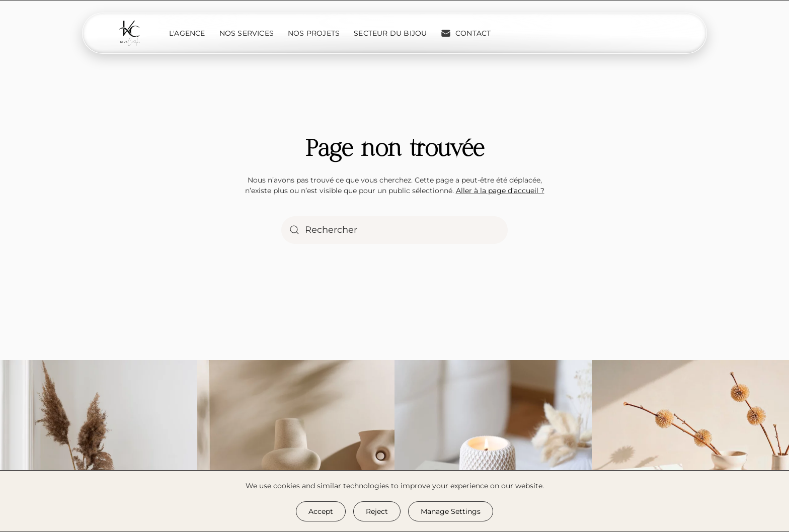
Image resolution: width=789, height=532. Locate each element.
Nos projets (314, 33)
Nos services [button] (247, 33)
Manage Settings (451, 511)
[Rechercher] (395, 230)
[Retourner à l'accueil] (130, 33)
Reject (377, 511)
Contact (466, 33)
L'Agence (187, 33)
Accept (321, 511)
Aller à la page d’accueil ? (500, 191)
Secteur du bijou (390, 33)
